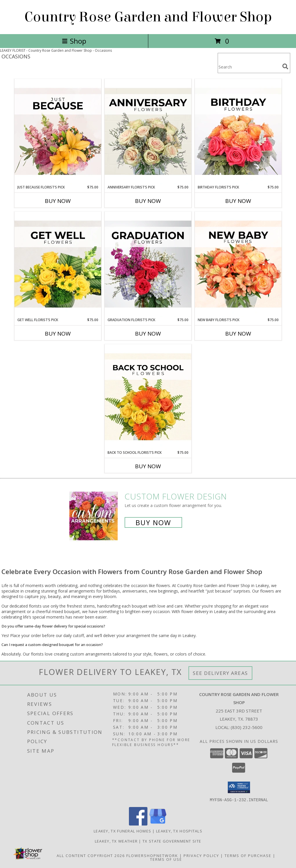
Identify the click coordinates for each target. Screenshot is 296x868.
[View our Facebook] (138, 824)
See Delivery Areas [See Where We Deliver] (220, 673)
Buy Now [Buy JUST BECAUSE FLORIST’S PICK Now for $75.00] (58, 201)
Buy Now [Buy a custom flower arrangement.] (153, 522)
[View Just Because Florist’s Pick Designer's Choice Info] (58, 132)
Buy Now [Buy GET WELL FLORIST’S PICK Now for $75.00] (58, 334)
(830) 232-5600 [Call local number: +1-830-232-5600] (247, 727)
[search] (285, 66)
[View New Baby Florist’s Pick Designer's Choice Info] (238, 264)
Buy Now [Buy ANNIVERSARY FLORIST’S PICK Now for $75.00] (148, 201)
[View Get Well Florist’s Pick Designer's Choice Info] (58, 264)
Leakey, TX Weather (116, 841)
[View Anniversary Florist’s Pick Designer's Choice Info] (148, 132)
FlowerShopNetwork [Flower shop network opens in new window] (152, 855)
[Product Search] (249, 67)
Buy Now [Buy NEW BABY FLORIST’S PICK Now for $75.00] (238, 334)
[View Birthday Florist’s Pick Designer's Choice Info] (238, 132)
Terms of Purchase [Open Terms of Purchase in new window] (248, 855)
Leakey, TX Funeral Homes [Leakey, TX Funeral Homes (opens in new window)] (122, 831)
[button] (239, 787)
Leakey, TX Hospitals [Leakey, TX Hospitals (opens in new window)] (179, 831)
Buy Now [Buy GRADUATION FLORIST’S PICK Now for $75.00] (148, 334)
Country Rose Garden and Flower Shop (148, 17)
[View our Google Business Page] (158, 824)
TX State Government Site (172, 841)
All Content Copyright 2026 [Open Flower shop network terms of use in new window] (91, 855)
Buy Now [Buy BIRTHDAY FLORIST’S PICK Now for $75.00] (238, 201)
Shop (74, 41)
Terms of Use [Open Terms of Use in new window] (166, 859)
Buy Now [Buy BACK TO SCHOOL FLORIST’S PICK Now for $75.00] (148, 466)
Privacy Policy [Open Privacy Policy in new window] (201, 855)
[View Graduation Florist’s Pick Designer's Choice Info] (148, 264)
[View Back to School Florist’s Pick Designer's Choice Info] (148, 397)
